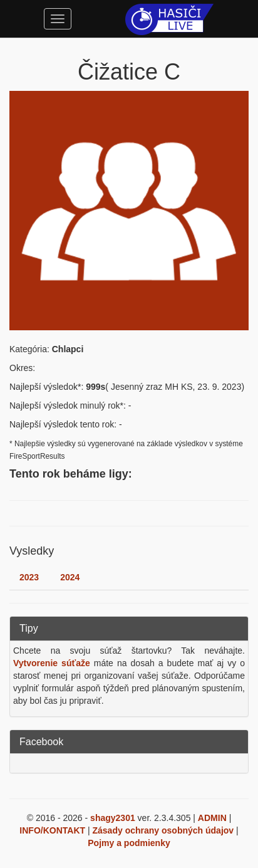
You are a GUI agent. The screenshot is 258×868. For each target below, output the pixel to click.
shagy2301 (113, 818)
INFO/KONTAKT (52, 830)
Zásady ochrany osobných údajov (163, 830)
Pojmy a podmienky (129, 843)
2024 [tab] (70, 577)
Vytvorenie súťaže (52, 663)
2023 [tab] (29, 577)
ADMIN (212, 818)
